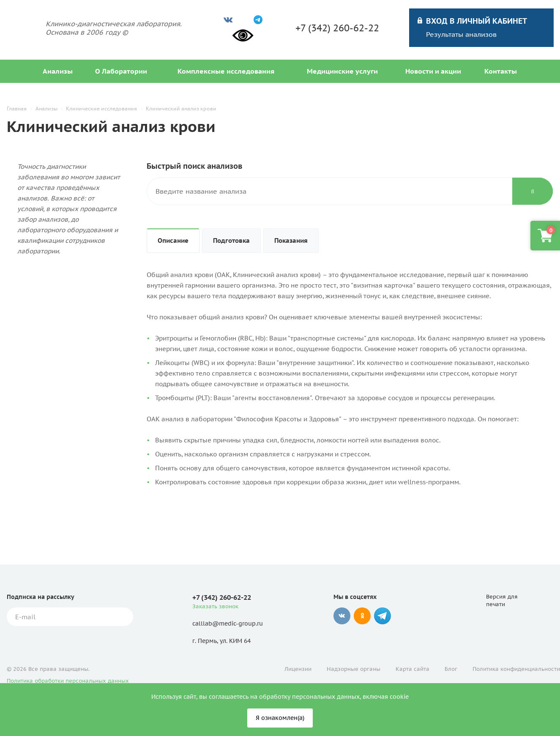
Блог (451, 669)
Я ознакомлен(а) (280, 718)
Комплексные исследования (226, 71)
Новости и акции (433, 71)
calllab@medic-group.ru (228, 623)
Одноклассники (362, 616)
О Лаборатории (121, 71)
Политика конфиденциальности (516, 669)
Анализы (58, 71)
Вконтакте (342, 616)
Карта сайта (412, 669)
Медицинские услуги (342, 71)
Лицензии (298, 669)
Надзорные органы (354, 669)
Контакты (501, 71)
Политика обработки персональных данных (68, 681)
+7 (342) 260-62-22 (337, 28)
